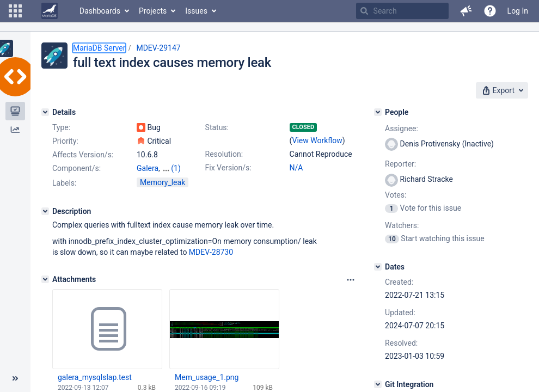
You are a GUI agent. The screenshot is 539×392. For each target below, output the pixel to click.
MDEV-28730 (211, 252)
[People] (378, 112)
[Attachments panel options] (351, 280)
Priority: (65, 141)
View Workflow (317, 140)
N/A (296, 168)
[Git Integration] (378, 384)
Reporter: (400, 164)
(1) (176, 168)
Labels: (64, 183)
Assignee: (402, 128)
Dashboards (100, 11)
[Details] (45, 112)
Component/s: (76, 168)
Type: (61, 127)
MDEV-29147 (158, 48)
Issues (196, 11)
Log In (518, 11)
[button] (15, 11)
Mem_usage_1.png (207, 377)
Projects (153, 11)
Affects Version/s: (83, 155)
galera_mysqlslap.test (95, 377)
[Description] (45, 211)
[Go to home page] (50, 11)
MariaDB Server (99, 48)
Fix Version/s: (228, 168)
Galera (148, 168)
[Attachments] (45, 279)
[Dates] (378, 267)
